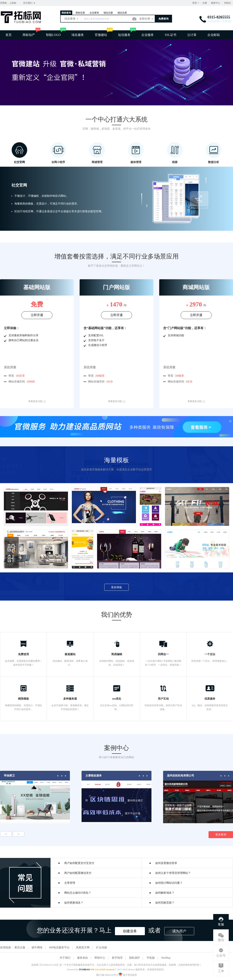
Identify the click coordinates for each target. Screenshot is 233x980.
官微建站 (101, 35)
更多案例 (221, 835)
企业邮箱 (214, 35)
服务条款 (83, 958)
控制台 (228, 3)
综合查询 (72, 19)
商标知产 (29, 35)
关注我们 (29, 3)
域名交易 (122, 13)
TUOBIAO (84, 970)
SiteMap (166, 958)
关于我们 (65, 958)
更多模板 (116, 587)
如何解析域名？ (165, 893)
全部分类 (146, 19)
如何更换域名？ (74, 903)
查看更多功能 (37, 401)
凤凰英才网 (83, 947)
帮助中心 (100, 958)
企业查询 (94, 13)
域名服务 (78, 35)
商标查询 (66, 13)
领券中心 (216, 3)
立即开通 (37, 315)
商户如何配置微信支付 (78, 873)
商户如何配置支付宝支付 (79, 863)
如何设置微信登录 (166, 863)
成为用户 (179, 931)
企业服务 (148, 35)
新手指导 (117, 958)
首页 (9, 35)
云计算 (192, 35)
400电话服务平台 (59, 947)
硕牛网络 (37, 947)
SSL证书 (170, 35)
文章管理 (70, 883)
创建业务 (130, 931)
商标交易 (80, 13)
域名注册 (108, 13)
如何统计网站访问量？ (169, 883)
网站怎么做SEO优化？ (78, 893)
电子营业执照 (128, 975)
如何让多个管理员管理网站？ (173, 873)
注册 (205, 3)
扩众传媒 (102, 947)
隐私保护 (135, 958)
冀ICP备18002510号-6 (107, 975)
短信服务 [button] (124, 35)
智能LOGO (53, 35)
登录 (195, 3)
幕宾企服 (20, 947)
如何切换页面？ (165, 903)
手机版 (151, 958)
